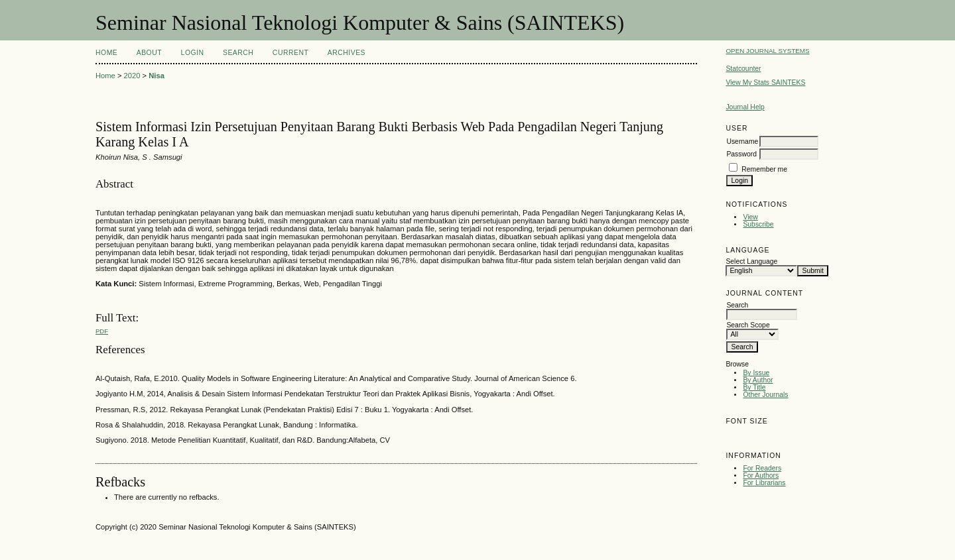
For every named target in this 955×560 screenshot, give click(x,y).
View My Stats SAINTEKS (765, 83)
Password (741, 154)
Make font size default (759, 436)
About (149, 53)
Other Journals (765, 395)
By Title (754, 387)
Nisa (157, 76)
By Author (758, 380)
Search (238, 53)
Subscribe (758, 224)
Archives (347, 53)
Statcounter (743, 69)
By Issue (756, 373)
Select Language (751, 261)
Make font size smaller (737, 436)
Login (193, 53)
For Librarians (764, 483)
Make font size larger (780, 436)
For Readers (762, 468)
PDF (102, 331)
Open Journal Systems (767, 51)
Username (742, 141)
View (750, 217)
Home (106, 53)
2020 (132, 76)
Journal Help (745, 107)
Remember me (764, 169)
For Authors (761, 476)
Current (290, 53)
